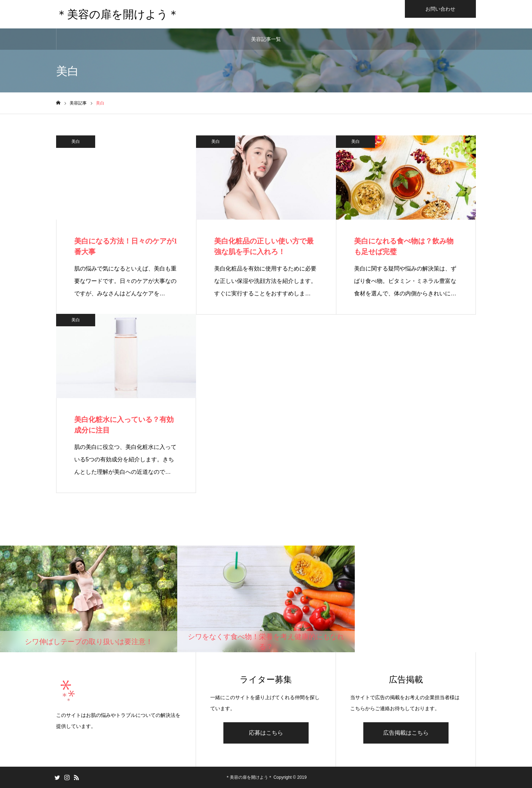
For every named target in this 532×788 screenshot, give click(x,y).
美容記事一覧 (266, 39)
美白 (76, 141)
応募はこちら (266, 733)
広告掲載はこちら (406, 733)
